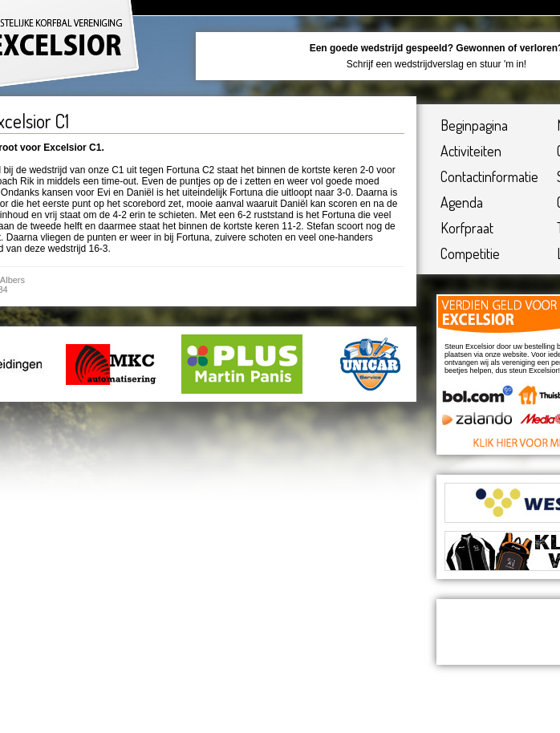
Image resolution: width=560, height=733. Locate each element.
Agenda (462, 202)
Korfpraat (467, 228)
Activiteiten (471, 151)
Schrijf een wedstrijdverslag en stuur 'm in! (436, 64)
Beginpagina (474, 125)
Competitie (470, 253)
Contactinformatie (489, 176)
